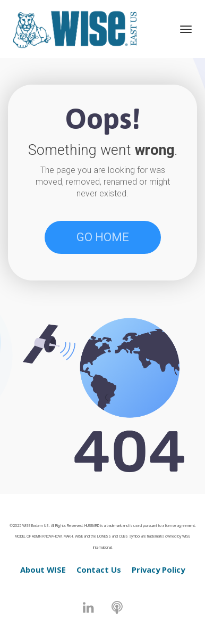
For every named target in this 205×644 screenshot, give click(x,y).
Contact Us (99, 569)
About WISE (43, 569)
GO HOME (103, 237)
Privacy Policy (158, 569)
